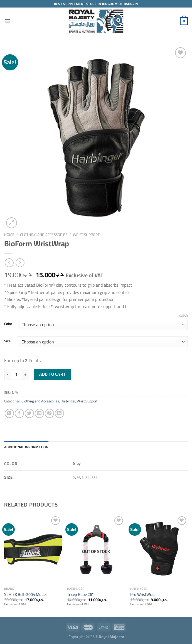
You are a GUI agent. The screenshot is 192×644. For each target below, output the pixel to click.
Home (9, 235)
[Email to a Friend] (39, 413)
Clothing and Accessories (44, 235)
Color (8, 324)
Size (7, 341)
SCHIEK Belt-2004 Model (25, 595)
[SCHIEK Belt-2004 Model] (33, 549)
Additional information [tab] (26, 447)
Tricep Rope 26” (80, 595)
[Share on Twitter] (29, 413)
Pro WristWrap (143, 595)
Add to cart (52, 374)
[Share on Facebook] (19, 413)
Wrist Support (86, 235)
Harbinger (68, 401)
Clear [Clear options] (184, 316)
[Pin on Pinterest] (49, 413)
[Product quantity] (16, 374)
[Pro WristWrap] (159, 549)
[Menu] (8, 21)
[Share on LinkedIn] (59, 413)
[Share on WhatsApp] (9, 413)
